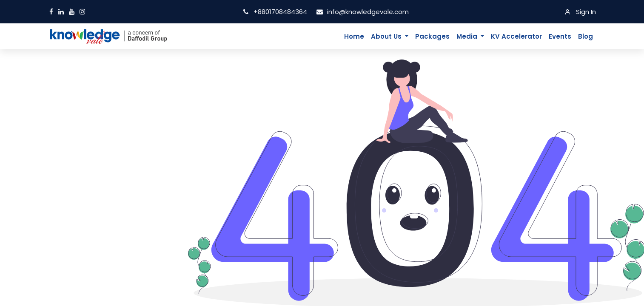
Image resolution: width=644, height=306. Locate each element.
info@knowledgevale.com (362, 12)
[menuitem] (354, 37)
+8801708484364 (276, 12)
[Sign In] (580, 12)
